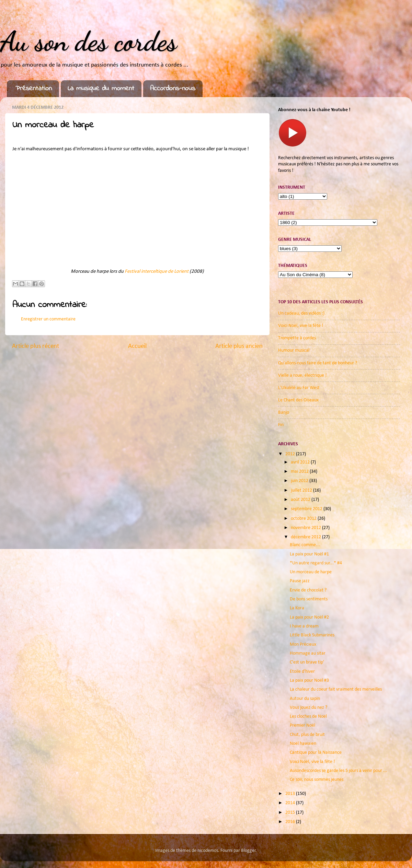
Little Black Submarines (312, 635)
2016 (291, 822)
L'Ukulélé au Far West (299, 388)
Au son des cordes (88, 41)
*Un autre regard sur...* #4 (316, 563)
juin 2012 (300, 481)
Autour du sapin (305, 699)
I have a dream (304, 626)
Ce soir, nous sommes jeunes (317, 780)
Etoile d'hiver (302, 672)
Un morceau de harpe (311, 572)
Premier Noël (302, 725)
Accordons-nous (173, 89)
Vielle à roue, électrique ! (302, 376)
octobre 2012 (304, 519)
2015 (291, 813)
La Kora (297, 608)
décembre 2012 (306, 537)
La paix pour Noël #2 (309, 617)
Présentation (34, 89)
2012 (291, 454)
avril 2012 (301, 462)
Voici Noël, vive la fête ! (301, 326)
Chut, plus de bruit (307, 735)
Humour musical (294, 350)
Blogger (248, 851)
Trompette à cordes (297, 338)
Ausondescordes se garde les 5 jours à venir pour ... (339, 771)
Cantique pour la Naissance (316, 753)
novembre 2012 (306, 528)
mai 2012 (300, 472)
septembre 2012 (307, 509)
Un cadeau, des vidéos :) (301, 313)
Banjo (284, 413)
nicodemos (208, 851)
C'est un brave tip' (307, 662)
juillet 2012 (302, 490)
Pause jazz (300, 581)
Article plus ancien (239, 346)
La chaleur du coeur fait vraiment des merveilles (336, 689)
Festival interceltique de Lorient (157, 272)
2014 (291, 803)
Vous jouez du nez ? (308, 708)
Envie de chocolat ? (308, 590)
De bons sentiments (309, 599)
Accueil (137, 346)
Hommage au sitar (308, 653)
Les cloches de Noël (308, 717)
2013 (291, 794)
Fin (281, 425)
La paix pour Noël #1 (309, 554)
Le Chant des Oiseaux (298, 400)
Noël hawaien (303, 744)
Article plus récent (36, 346)
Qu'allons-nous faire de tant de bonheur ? (318, 363)
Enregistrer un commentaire (48, 319)
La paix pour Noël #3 (309, 681)
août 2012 (301, 500)
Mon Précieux (303, 644)
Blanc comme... (305, 545)
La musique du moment (101, 89)
